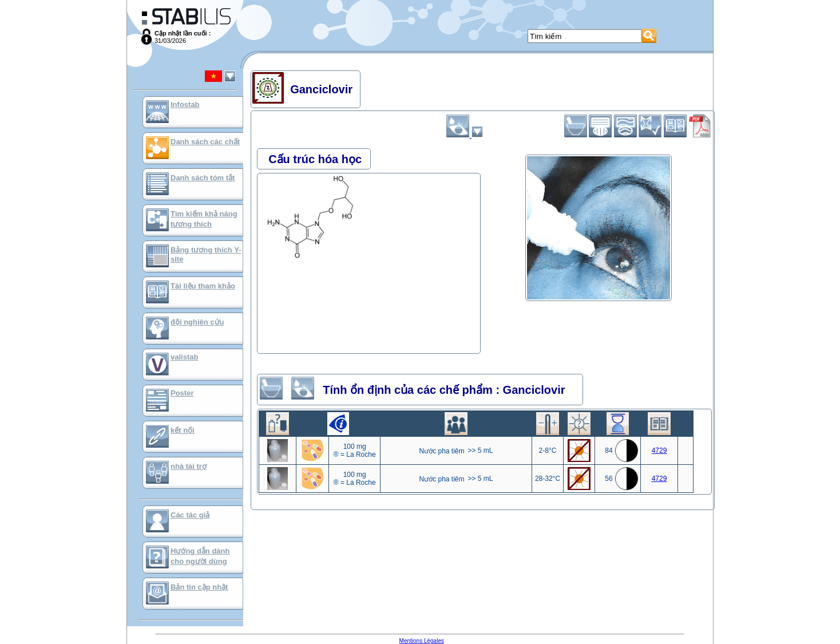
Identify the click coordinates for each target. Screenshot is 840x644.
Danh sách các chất (205, 142)
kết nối (183, 430)
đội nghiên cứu (197, 322)
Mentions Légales (422, 641)
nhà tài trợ (189, 466)
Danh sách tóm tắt (203, 178)
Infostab (185, 104)
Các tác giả (190, 515)
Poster (182, 393)
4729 (659, 451)
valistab (184, 357)
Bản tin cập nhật (199, 587)
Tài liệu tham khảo (203, 286)
